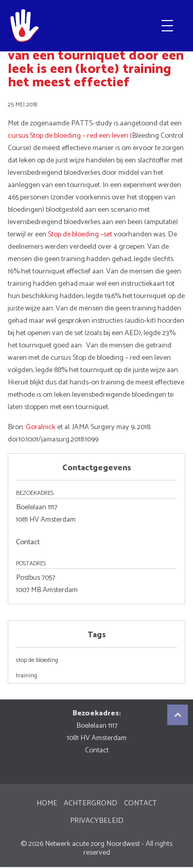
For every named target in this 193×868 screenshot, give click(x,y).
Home (47, 803)
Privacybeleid (97, 821)
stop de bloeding (37, 660)
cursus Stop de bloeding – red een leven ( (70, 136)
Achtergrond (91, 803)
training (27, 676)
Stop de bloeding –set (80, 234)
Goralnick (41, 427)
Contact (28, 542)
